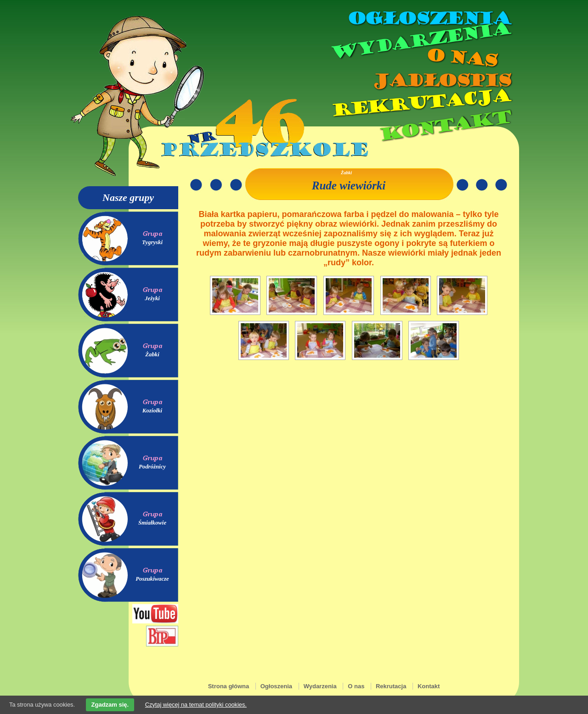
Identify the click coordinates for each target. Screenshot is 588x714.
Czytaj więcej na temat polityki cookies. (196, 705)
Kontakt (444, 126)
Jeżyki (152, 298)
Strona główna (229, 686)
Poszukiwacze (152, 579)
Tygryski (152, 242)
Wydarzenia (420, 41)
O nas (461, 58)
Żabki (152, 354)
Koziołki (152, 411)
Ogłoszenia (429, 18)
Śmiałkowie (152, 523)
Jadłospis (441, 80)
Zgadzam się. (110, 705)
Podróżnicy (152, 467)
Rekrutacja (420, 103)
